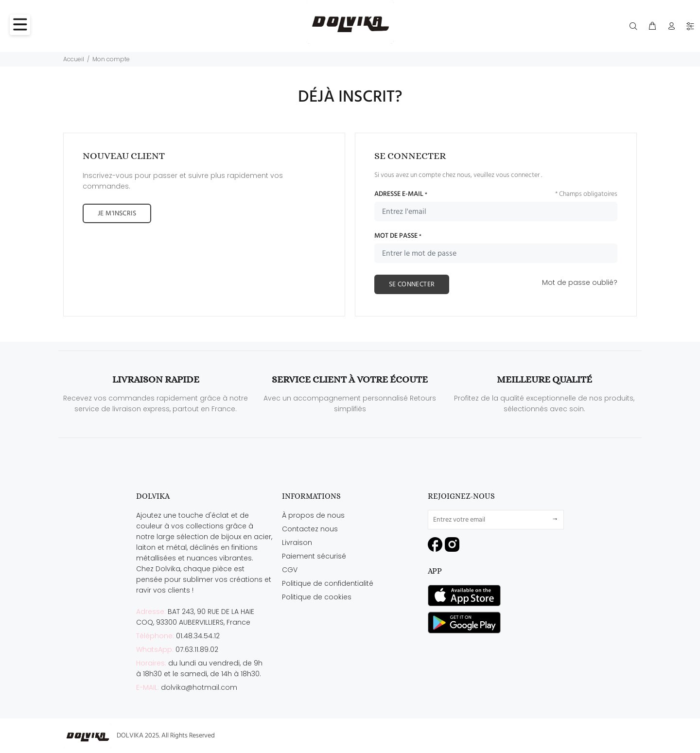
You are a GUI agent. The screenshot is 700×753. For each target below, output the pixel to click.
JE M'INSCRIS (117, 214)
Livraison (297, 543)
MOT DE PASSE (398, 236)
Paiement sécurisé (314, 556)
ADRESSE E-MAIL (401, 194)
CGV (290, 570)
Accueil (74, 59)
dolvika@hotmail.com (199, 687)
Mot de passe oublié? (580, 282)
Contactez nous (310, 529)
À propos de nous (313, 515)
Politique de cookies (317, 597)
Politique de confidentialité (328, 583)
